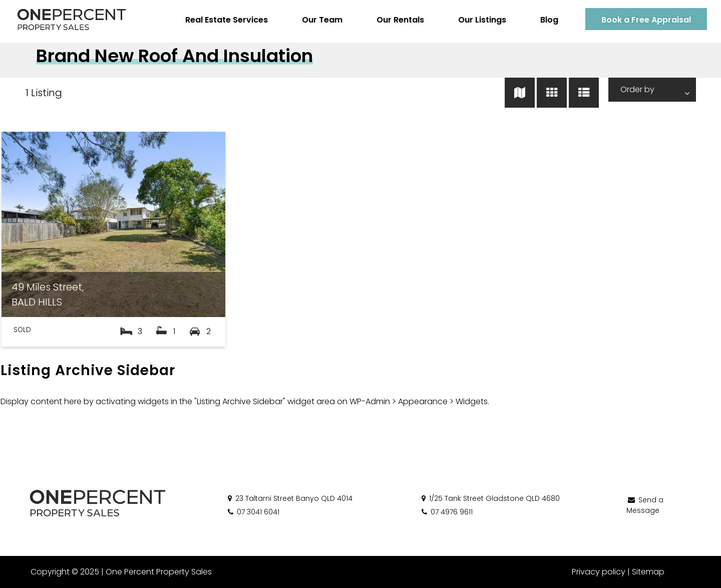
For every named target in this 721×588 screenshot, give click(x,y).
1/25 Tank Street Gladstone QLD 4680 (490, 498)
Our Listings (480, 20)
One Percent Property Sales (158, 572)
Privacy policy (599, 572)
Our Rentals (398, 20)
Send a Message (645, 505)
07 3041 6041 (253, 512)
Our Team (320, 20)
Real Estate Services (225, 20)
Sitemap (648, 572)
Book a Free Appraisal (644, 20)
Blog (547, 20)
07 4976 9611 (446, 512)
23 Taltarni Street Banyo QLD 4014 (289, 498)
